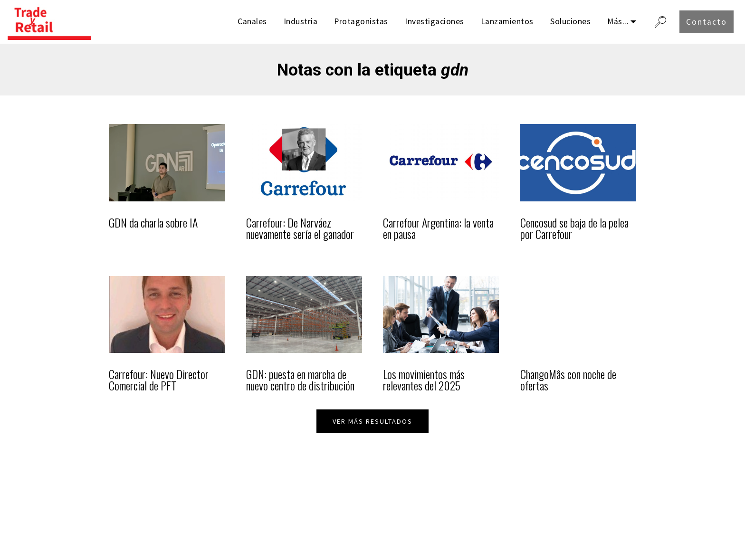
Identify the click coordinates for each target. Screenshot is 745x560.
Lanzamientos (507, 21)
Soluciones (570, 21)
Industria (301, 21)
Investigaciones (435, 21)
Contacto (707, 22)
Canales (252, 21)
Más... (618, 21)
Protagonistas (361, 21)
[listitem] (167, 189)
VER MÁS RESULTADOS (372, 421)
